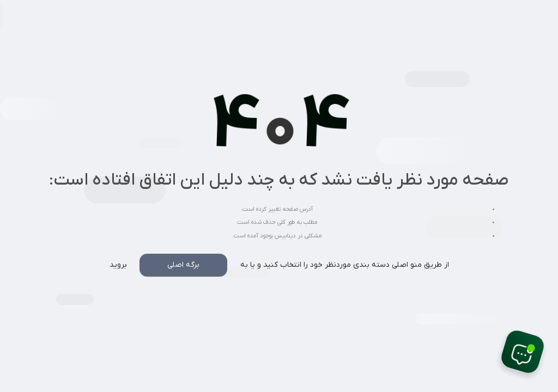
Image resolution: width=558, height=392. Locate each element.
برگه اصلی (183, 265)
